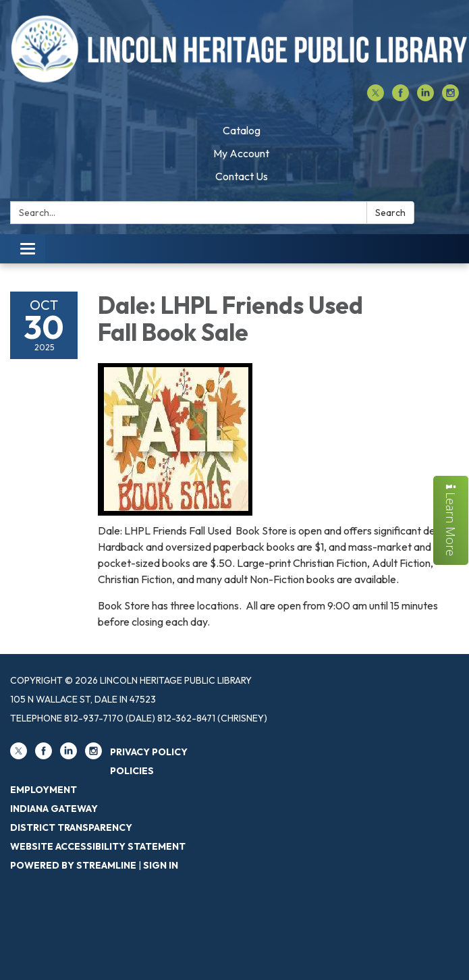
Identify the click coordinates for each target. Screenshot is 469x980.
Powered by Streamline (73, 865)
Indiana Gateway (54, 809)
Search (390, 213)
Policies (132, 771)
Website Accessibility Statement (98, 846)
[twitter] (376, 97)
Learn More (451, 520)
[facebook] (401, 97)
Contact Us (242, 176)
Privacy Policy (149, 752)
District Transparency (71, 827)
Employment (44, 790)
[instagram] (450, 97)
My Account (241, 153)
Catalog (242, 130)
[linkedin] (425, 97)
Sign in (161, 865)
